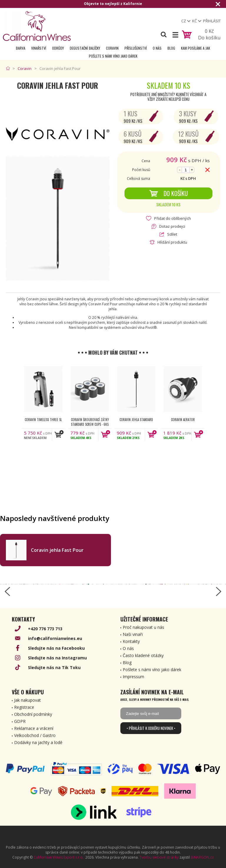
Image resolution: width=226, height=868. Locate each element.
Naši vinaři (133, 634)
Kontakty (131, 641)
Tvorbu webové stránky (159, 857)
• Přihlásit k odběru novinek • (151, 728)
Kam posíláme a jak (196, 48)
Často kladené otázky (143, 655)
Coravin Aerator (183, 420)
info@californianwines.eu (55, 638)
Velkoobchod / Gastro (35, 735)
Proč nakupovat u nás (143, 627)
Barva (21, 48)
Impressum (133, 677)
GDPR (20, 721)
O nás (157, 48)
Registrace (24, 707)
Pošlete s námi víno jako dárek (113, 56)
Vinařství (39, 48)
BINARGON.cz (202, 857)
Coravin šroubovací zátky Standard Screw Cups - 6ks (90, 422)
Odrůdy (58, 48)
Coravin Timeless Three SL (43, 420)
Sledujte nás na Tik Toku (54, 667)
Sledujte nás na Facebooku (56, 648)
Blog (171, 48)
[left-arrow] (7, 591)
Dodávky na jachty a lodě (38, 742)
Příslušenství (136, 48)
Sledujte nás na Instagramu (57, 658)
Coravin (112, 48)
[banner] (37, 26)
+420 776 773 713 (45, 629)
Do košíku (168, 193)
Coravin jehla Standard (136, 420)
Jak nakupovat (28, 700)
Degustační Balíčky (85, 48)
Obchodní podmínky (33, 714)
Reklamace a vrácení (34, 728)
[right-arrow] (219, 591)
